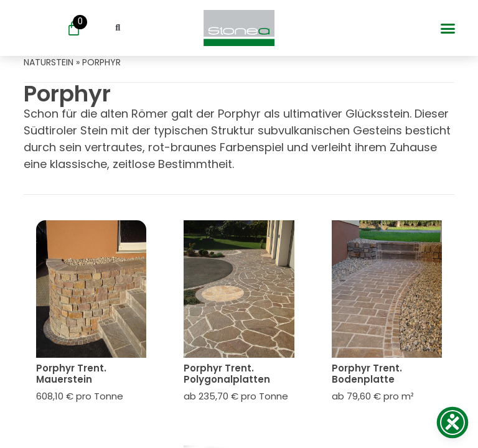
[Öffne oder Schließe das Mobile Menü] (239, 28)
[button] (448, 28)
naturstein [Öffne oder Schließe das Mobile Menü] (49, 62)
